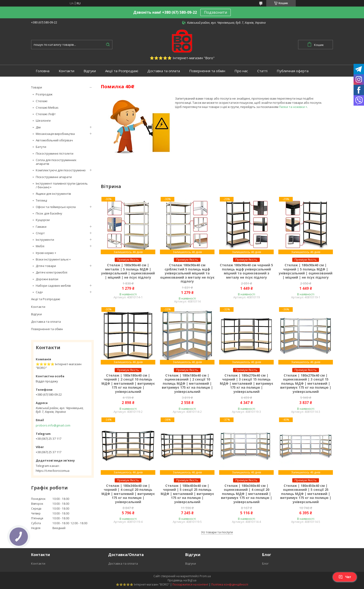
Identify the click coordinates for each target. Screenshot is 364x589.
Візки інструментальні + (53, 259)
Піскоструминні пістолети (55, 153)
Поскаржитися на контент (190, 584)
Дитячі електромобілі (52, 272)
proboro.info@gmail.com (53, 425)
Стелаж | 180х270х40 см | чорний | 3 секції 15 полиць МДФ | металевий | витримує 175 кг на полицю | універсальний (247, 384)
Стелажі (42, 101)
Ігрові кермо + (46, 253)
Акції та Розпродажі (122, 71)
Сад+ (39, 292)
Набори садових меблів (53, 286)
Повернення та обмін (207, 71)
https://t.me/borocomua (53, 471)
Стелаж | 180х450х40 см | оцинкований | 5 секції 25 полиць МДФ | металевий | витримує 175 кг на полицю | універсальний (306, 494)
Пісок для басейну (49, 213)
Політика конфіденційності (230, 584)
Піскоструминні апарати (54, 177)
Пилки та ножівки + (293, 107)
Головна (43, 71)
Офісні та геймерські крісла (56, 207)
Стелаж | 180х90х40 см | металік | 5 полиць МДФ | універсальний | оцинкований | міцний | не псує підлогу (128, 271)
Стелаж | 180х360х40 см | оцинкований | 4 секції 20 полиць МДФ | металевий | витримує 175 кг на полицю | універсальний (247, 494)
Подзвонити (216, 12)
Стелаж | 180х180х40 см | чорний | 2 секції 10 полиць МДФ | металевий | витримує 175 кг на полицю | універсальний (128, 384)
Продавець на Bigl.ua (182, 580)
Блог (265, 563)
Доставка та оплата (164, 71)
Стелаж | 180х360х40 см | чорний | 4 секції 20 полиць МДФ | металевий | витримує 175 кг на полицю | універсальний (128, 494)
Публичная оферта (293, 71)
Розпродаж (44, 94)
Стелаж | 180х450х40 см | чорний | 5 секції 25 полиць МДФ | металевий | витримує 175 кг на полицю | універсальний (187, 494)
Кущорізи (43, 220)
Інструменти (45, 240)
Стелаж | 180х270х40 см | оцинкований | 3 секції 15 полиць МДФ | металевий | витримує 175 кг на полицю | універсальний (306, 384)
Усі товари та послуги (217, 532)
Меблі (40, 246)
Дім (38, 127)
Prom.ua (205, 576)
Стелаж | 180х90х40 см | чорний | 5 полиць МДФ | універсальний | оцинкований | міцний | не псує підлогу (306, 271)
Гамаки (41, 227)
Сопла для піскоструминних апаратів (56, 162)
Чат (345, 577)
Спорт (40, 233)
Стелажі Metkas (47, 107)
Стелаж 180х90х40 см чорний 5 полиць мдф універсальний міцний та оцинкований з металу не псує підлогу (246, 271)
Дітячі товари (46, 266)
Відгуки (90, 71)
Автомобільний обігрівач (54, 140)
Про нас (241, 71)
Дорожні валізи (47, 279)
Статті (262, 71)
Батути (41, 147)
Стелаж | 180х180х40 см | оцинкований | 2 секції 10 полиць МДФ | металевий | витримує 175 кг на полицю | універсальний (187, 384)
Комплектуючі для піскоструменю (61, 170)
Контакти (67, 71)
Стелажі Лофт (46, 114)
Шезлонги (43, 120)
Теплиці (41, 200)
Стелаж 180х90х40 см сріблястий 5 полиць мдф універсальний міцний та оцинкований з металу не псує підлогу (187, 273)
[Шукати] (108, 45)
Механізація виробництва (55, 134)
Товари (37, 87)
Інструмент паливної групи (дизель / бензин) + (62, 185)
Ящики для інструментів (53, 194)
